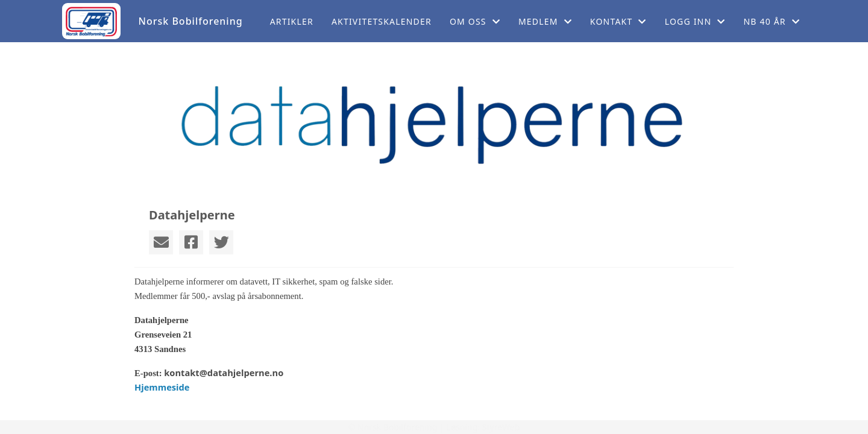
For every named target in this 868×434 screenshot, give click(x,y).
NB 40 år (772, 21)
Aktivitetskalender (382, 21)
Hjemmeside (162, 387)
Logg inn (695, 21)
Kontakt (618, 21)
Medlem (545, 21)
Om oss (475, 21)
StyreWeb (501, 427)
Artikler (292, 21)
